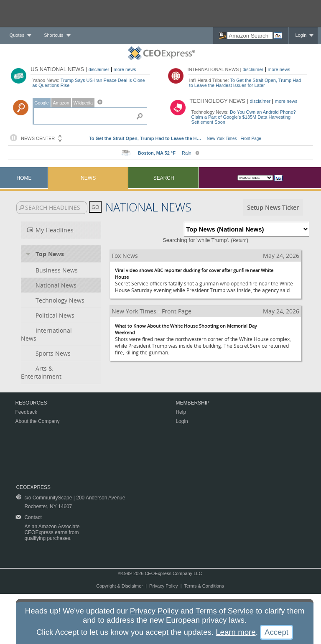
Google (41, 103)
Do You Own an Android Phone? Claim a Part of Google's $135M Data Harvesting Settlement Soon (244, 117)
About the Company (37, 421)
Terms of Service (225, 611)
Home (24, 178)
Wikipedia (83, 103)
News (88, 178)
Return (240, 240)
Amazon (61, 103)
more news (125, 69)
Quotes (17, 35)
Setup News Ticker (273, 207)
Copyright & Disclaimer (120, 586)
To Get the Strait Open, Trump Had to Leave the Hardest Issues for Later (245, 83)
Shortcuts (53, 35)
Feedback (26, 412)
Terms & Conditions (204, 586)
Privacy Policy (163, 586)
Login (301, 35)
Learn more (236, 632)
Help (181, 412)
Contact (33, 517)
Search (164, 178)
